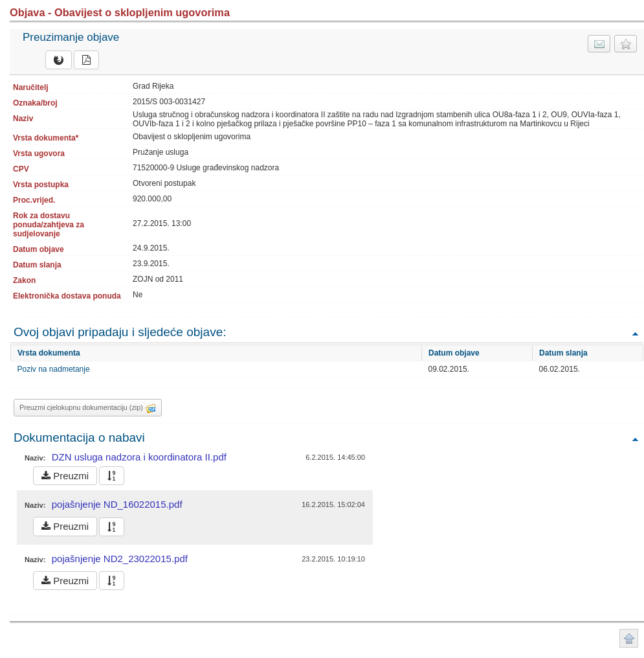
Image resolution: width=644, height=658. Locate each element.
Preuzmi (65, 476)
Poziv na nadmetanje (54, 369)
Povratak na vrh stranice (629, 638)
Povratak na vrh (635, 333)
